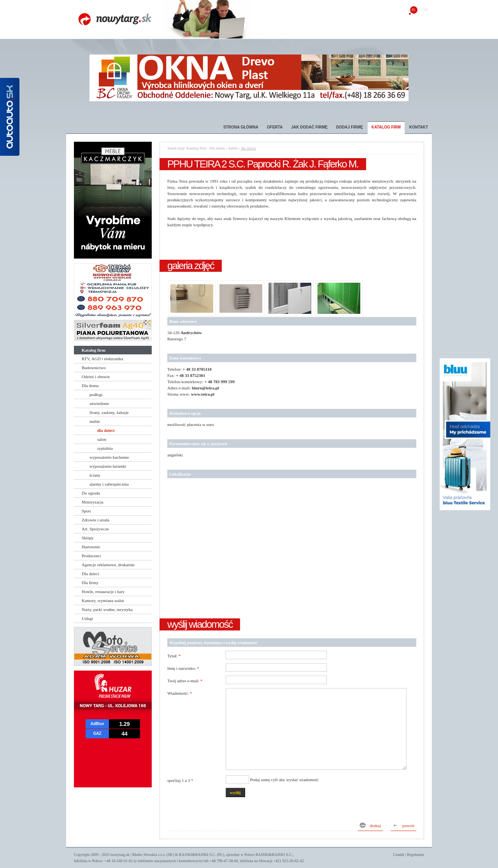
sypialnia (105, 448)
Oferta (275, 127)
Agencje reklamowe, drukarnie (108, 565)
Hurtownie (91, 547)
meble (95, 421)
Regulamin (416, 855)
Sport (86, 511)
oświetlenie (99, 403)
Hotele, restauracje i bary (103, 592)
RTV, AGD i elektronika (103, 359)
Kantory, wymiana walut (103, 600)
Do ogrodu (91, 493)
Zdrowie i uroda (96, 520)
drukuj (375, 826)
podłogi (96, 394)
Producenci (91, 556)
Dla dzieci (90, 574)
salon (102, 439)
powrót (408, 826)
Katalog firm (386, 127)
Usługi (87, 618)
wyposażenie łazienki (108, 466)
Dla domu (90, 386)
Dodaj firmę (350, 127)
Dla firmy (90, 583)
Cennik (399, 855)
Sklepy (88, 538)
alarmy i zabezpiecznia (109, 484)
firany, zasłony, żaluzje (109, 412)
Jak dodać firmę (309, 127)
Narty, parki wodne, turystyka (107, 609)
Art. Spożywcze (95, 529)
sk (426, 10)
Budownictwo (94, 368)
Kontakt (419, 127)
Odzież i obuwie (96, 377)
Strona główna (241, 127)
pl (414, 10)
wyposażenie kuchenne (109, 457)
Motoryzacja (93, 502)
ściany (95, 475)
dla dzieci (106, 430)
